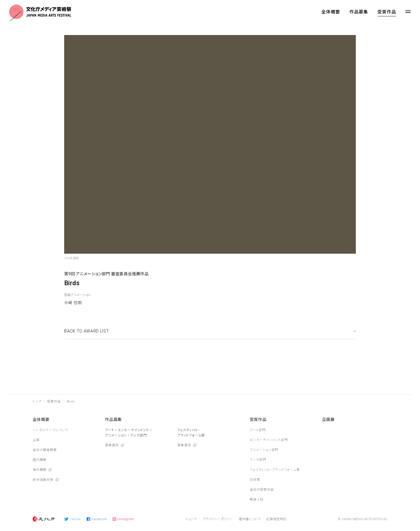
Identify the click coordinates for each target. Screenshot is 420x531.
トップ (37, 402)
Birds (71, 402)
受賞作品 (387, 12)
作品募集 (359, 12)
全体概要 (331, 12)
